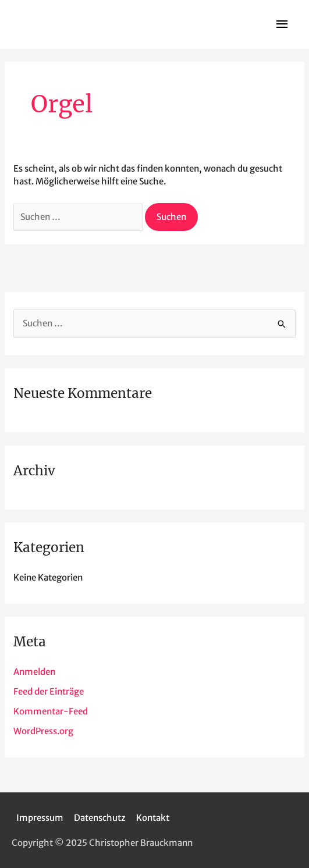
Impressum (40, 818)
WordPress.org (43, 731)
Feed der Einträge (49, 691)
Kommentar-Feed (51, 711)
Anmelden (34, 672)
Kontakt (153, 818)
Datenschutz (100, 818)
